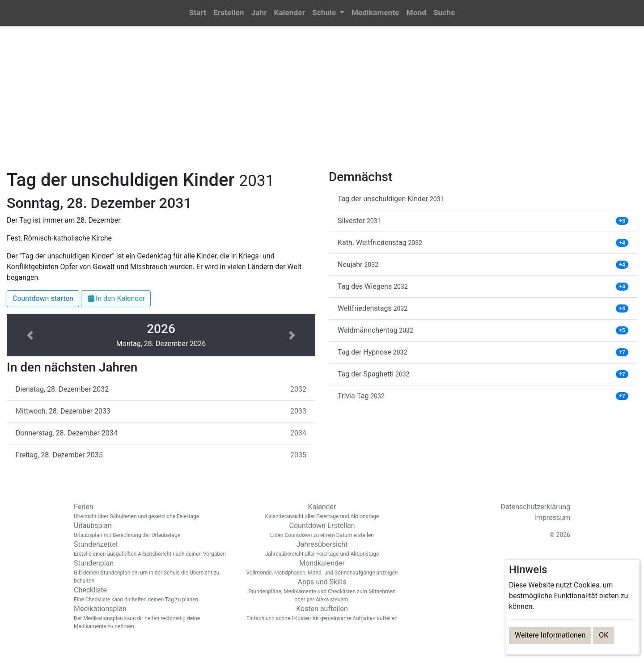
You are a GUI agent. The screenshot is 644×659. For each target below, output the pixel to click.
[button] (328, 13)
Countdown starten (43, 298)
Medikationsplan (152, 617)
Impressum (553, 517)
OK (604, 635)
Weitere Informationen (550, 635)
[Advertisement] (322, 103)
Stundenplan (152, 572)
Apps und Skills (322, 591)
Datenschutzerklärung (535, 507)
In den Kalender (116, 298)
